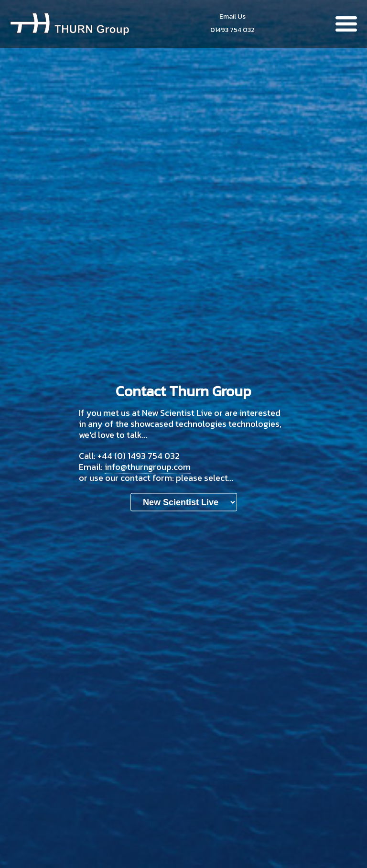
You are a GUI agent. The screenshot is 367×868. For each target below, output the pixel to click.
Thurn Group (70, 24)
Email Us (232, 16)
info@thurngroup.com (148, 467)
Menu (346, 24)
